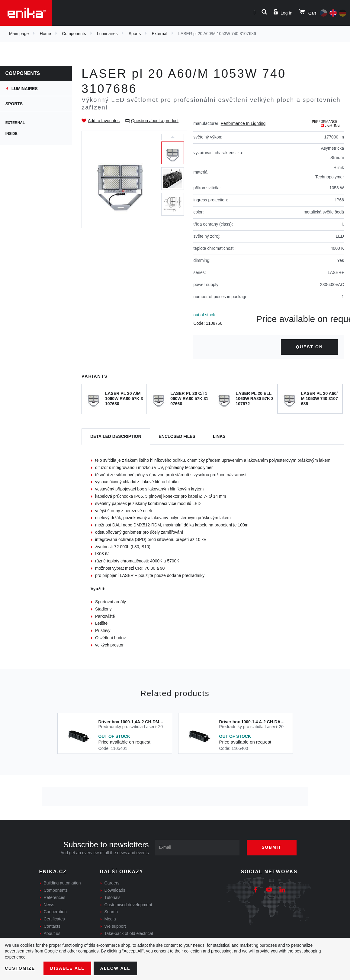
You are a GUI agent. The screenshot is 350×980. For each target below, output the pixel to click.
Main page (19, 34)
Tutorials (112, 897)
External (160, 34)
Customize (20, 968)
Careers (112, 883)
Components (74, 34)
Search (111, 912)
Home (45, 34)
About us (52, 933)
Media (110, 919)
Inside (12, 134)
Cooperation (55, 912)
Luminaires (107, 34)
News (49, 905)
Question (309, 347)
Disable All (67, 968)
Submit (272, 847)
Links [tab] (219, 436)
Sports (135, 34)
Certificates (54, 919)
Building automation (62, 883)
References (55, 897)
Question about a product (155, 121)
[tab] (116, 437)
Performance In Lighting (243, 123)
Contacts (52, 926)
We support (115, 926)
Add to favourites (104, 121)
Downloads (115, 890)
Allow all (115, 968)
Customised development (128, 905)
